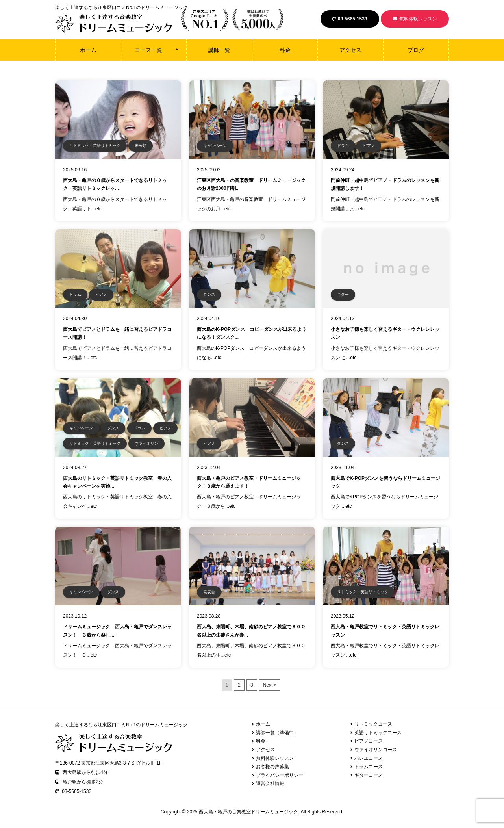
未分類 (141, 146)
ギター (343, 294)
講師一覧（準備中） (277, 733)
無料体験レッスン (415, 19)
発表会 (209, 592)
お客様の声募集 (272, 767)
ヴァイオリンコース (376, 750)
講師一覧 (219, 50)
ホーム (88, 50)
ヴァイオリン (146, 443)
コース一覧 (148, 50)
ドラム (343, 146)
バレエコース (369, 758)
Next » (270, 685)
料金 (285, 50)
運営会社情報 (270, 783)
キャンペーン (215, 146)
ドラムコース (369, 767)
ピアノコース (369, 741)
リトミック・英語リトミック (95, 146)
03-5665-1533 (350, 19)
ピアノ (369, 146)
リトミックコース (373, 724)
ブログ (416, 50)
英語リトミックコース (378, 733)
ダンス (209, 294)
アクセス (350, 50)
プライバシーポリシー (280, 775)
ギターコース (369, 775)
